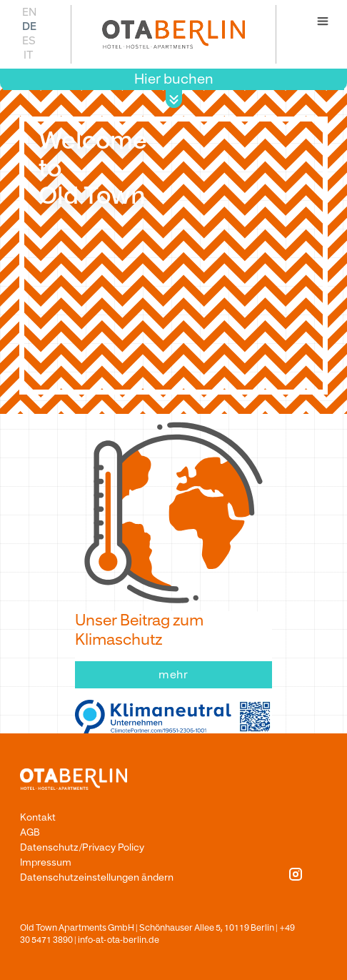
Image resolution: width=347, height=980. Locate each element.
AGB (30, 832)
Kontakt (38, 817)
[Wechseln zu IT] (29, 55)
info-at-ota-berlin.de (119, 940)
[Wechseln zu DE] (29, 26)
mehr (174, 675)
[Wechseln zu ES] (29, 40)
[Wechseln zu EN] (29, 12)
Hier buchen (174, 79)
